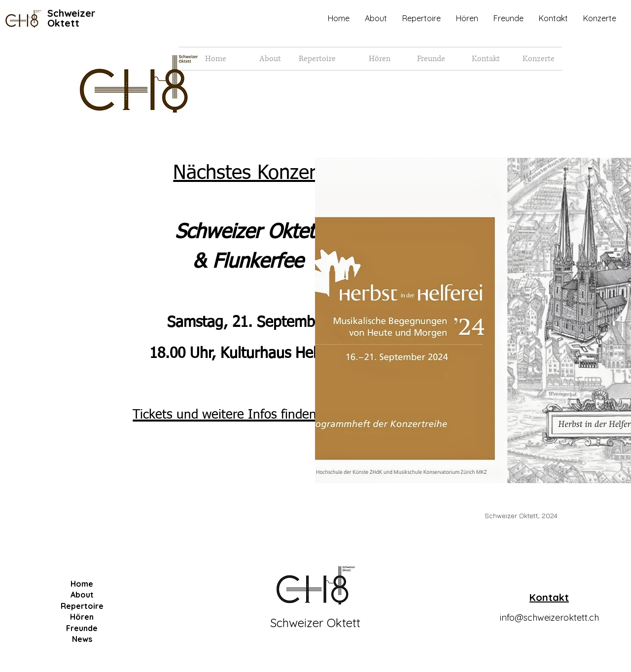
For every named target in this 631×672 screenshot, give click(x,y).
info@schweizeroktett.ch (549, 618)
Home (82, 584)
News (82, 639)
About (82, 595)
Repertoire (82, 606)
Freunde (82, 628)
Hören (82, 617)
